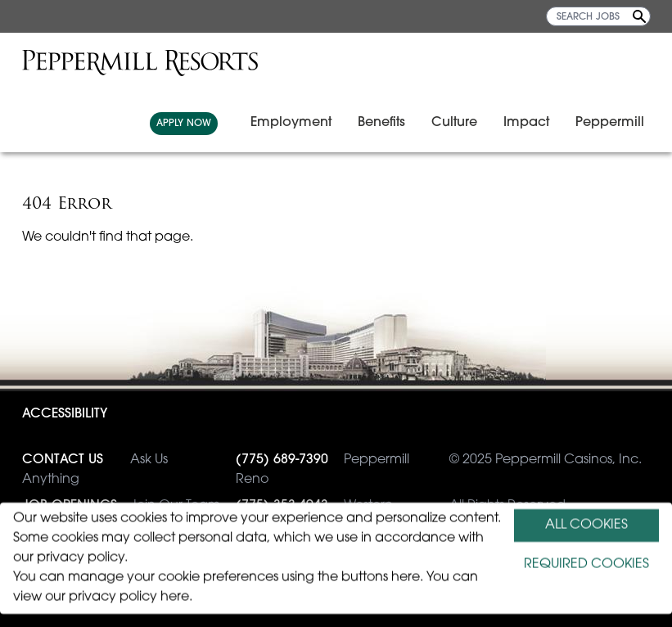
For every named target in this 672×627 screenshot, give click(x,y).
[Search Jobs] (639, 16)
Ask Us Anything (95, 468)
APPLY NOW (184, 124)
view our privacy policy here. (103, 598)
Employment (291, 123)
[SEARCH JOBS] (598, 16)
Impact (526, 123)
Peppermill (610, 123)
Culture (454, 123)
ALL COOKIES (586, 526)
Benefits (381, 123)
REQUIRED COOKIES (586, 565)
